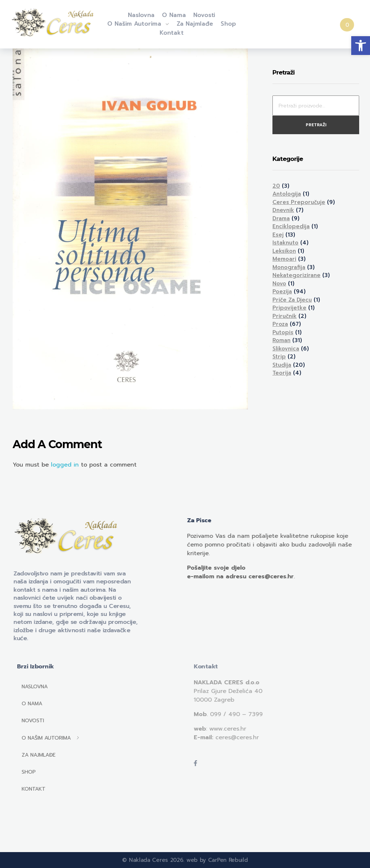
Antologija (287, 194)
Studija (282, 365)
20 (276, 186)
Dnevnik (283, 210)
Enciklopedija (291, 226)
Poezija (282, 292)
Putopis (283, 332)
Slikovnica (286, 349)
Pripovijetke (289, 308)
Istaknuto (285, 243)
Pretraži (316, 125)
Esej (278, 235)
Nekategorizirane (296, 275)
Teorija (282, 373)
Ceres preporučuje (299, 202)
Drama (281, 218)
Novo (279, 284)
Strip (279, 357)
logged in (66, 465)
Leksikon (284, 251)
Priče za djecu (292, 300)
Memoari (284, 259)
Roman (281, 340)
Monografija (289, 267)
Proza (280, 324)
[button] (361, 46)
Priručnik (285, 316)
